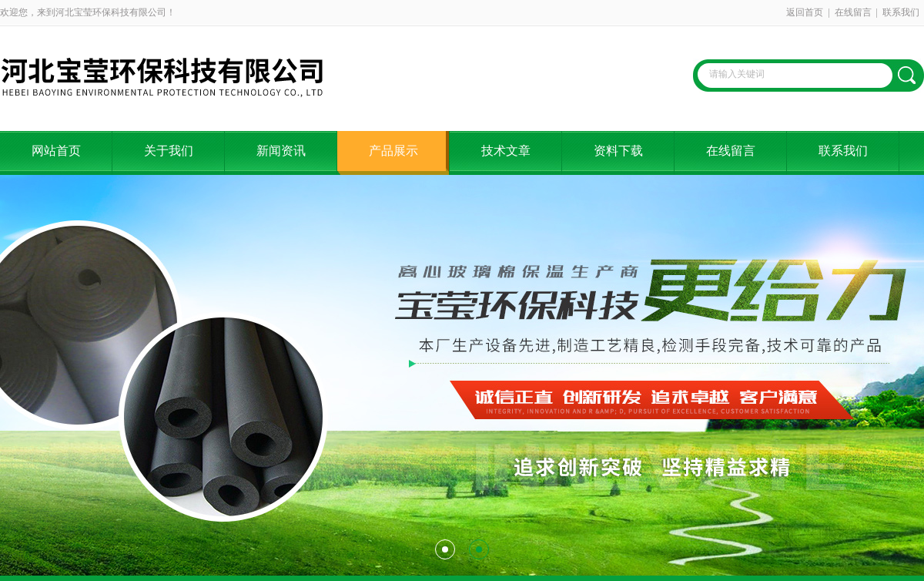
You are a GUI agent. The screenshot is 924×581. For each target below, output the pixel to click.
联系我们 (901, 12)
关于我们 (169, 151)
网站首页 (56, 151)
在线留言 (853, 12)
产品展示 (393, 151)
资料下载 (618, 151)
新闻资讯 (281, 151)
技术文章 (506, 151)
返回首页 (805, 12)
